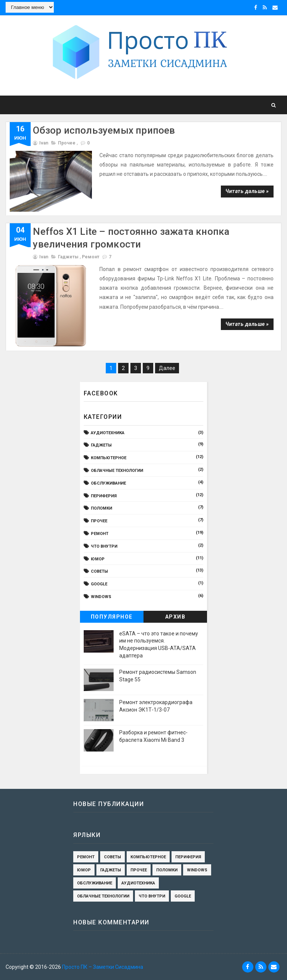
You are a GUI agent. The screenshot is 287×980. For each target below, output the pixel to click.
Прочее (67, 143)
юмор (98, 559)
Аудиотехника (108, 433)
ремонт (91, 257)
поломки (101, 508)
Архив (175, 617)
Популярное (112, 617)
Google (99, 584)
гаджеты (68, 257)
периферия (104, 496)
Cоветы (99, 571)
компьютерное (109, 458)
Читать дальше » (247, 191)
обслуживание (108, 483)
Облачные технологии (117, 471)
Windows (101, 597)
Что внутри (104, 546)
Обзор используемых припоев (104, 130)
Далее (167, 368)
